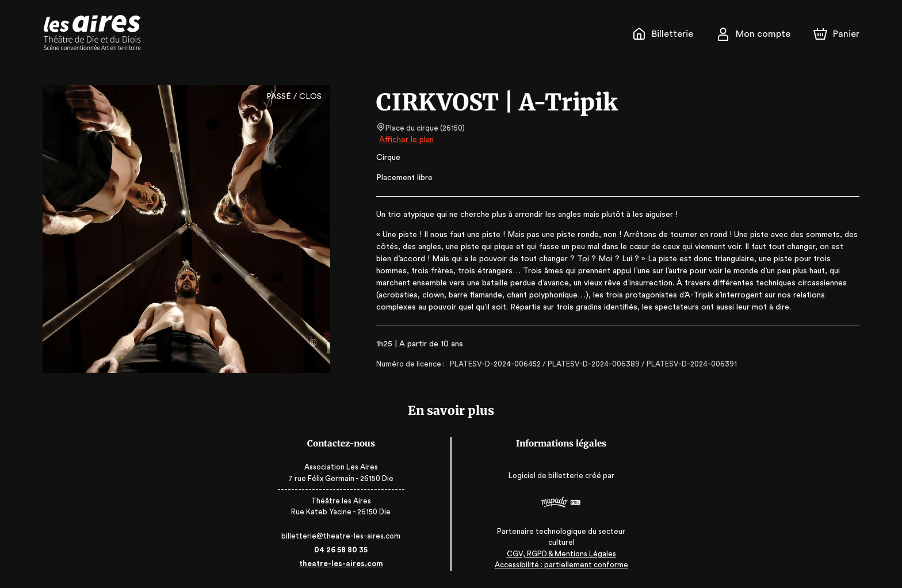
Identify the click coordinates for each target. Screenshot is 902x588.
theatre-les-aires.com (346, 564)
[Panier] (836, 34)
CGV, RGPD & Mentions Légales (556, 554)
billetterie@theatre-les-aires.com (346, 536)
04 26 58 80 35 (346, 550)
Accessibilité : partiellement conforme (557, 565)
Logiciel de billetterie (541, 476)
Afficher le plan (406, 140)
